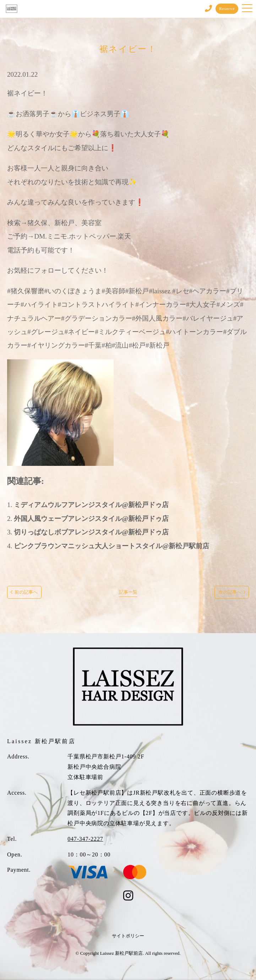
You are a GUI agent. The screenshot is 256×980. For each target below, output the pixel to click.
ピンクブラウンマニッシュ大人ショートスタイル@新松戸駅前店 (111, 546)
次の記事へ (230, 592)
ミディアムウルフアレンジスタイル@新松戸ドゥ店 (91, 505)
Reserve (227, 9)
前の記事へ (26, 592)
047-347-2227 (85, 839)
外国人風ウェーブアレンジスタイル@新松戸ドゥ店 (91, 519)
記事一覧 (128, 592)
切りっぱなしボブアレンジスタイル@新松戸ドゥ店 (91, 532)
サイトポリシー (128, 936)
